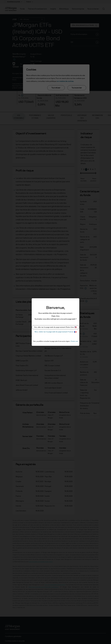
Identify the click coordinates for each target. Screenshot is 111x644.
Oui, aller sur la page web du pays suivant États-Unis (55, 327)
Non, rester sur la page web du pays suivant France (55, 332)
